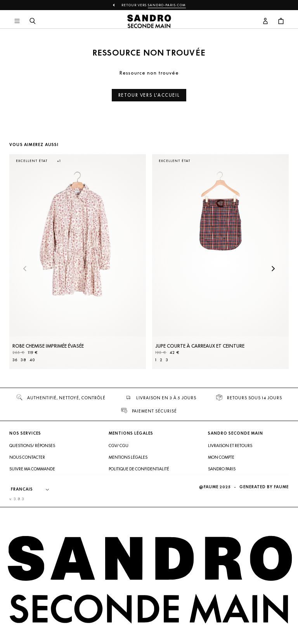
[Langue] (34, 489)
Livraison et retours (230, 446)
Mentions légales (128, 457)
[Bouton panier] (281, 21)
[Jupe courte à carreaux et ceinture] (220, 262)
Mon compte (221, 457)
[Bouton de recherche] (33, 21)
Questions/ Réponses (32, 446)
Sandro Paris (222, 469)
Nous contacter (27, 457)
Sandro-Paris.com (167, 5)
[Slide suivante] (273, 269)
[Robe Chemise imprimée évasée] (78, 262)
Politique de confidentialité (139, 469)
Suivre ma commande (32, 469)
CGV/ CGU (119, 446)
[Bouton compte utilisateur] (265, 21)
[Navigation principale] (17, 21)
